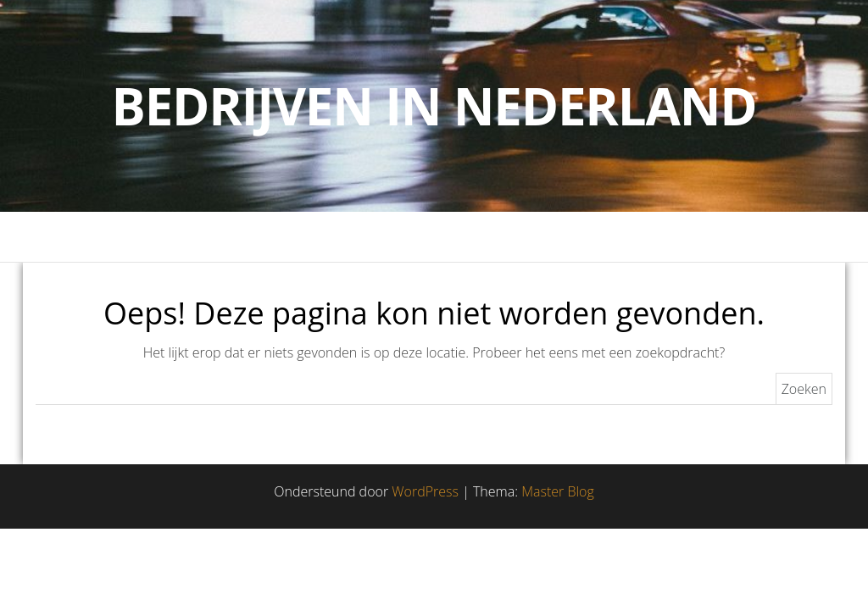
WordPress (425, 491)
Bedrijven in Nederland (434, 106)
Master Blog (558, 491)
